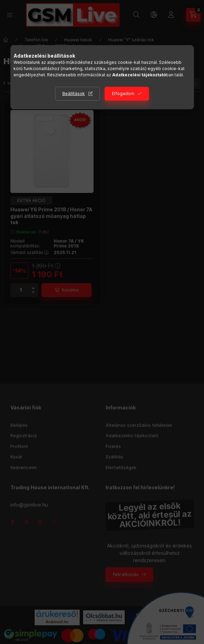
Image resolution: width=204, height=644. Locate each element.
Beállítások (74, 94)
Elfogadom (123, 94)
